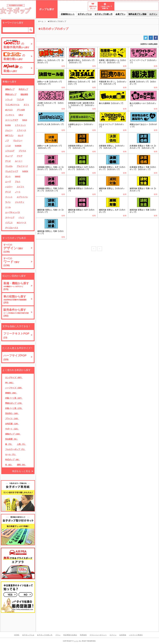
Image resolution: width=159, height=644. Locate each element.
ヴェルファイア (12, 171)
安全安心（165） (12, 413)
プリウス (22, 151)
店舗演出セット (68, 14)
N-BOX (25, 171)
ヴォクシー (18, 141)
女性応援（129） (12, 424)
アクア (20, 156)
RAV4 (25, 120)
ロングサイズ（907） (14, 378)
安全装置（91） (12, 439)
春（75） (9, 444)
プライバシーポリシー (98, 635)
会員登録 (123, 635)
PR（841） (10, 383)
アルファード (22, 166)
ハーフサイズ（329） (14, 388)
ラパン (8, 202)
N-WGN (18, 146)
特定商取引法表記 (70, 635)
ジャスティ (20, 202)
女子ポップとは (85, 14)
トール (8, 207)
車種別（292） (11, 393)
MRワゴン (9, 135)
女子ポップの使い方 (104, 14)
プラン (58, 635)
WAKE (18, 176)
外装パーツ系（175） (14, 408)
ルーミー (19, 161)
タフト (26, 105)
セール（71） (11, 454)
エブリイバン (22, 197)
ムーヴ (8, 182)
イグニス (9, 223)
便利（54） (22, 465)
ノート (18, 192)
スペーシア (10, 217)
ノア (7, 141)
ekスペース (21, 223)
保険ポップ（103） (13, 434)
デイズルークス (12, 228)
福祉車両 (24, 94)
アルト (18, 182)
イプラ (76, 641)
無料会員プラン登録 (137, 14)
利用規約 (83, 635)
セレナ (21, 135)
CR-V (21, 115)
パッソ (21, 217)
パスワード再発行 (136, 635)
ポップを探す (47, 9)
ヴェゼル (9, 166)
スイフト (20, 187)
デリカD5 (21, 110)
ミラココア (10, 151)
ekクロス (9, 110)
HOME (17, 635)
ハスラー (9, 187)
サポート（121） (12, 429)
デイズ (8, 192)
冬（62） (9, 465)
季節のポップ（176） (14, 403)
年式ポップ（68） (13, 460)
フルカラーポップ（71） (15, 449)
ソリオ (8, 146)
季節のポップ (11, 94)
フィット (9, 197)
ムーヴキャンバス (13, 212)
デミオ (8, 161)
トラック (9, 100)
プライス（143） (12, 419)
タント (8, 176)
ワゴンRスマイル (12, 105)
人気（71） (22, 444)
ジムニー (9, 130)
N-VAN (8, 125)
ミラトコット (20, 125)
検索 (31, 30)
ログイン (153, 14)
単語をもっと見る (21, 471)
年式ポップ (23, 89)
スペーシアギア (12, 120)
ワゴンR (20, 100)
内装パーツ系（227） (14, 398)
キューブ (9, 156)
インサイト (10, 115)
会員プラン (120, 14)
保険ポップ (10, 89)
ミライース (21, 130)
